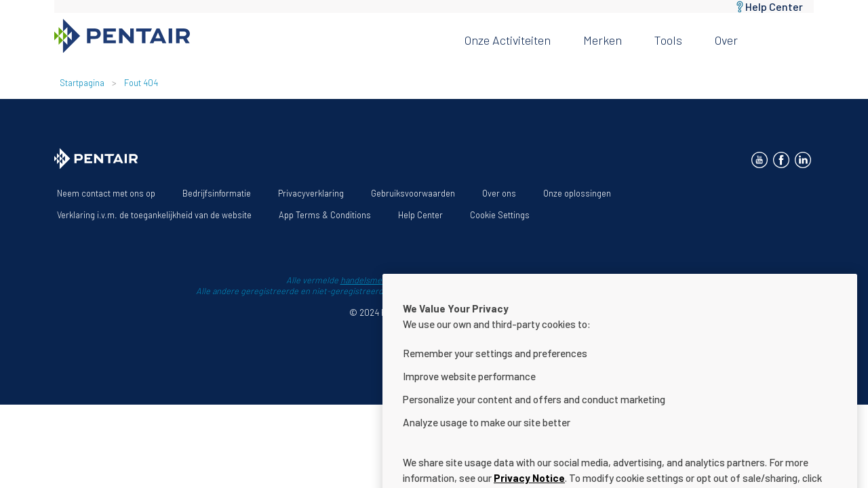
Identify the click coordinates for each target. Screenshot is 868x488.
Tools (668, 40)
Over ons (499, 193)
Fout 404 (141, 83)
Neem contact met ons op (106, 193)
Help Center (774, 6)
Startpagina (82, 83)
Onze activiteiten (508, 40)
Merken (603, 40)
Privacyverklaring (311, 193)
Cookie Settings (500, 215)
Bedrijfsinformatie (217, 193)
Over (726, 40)
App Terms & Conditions (325, 215)
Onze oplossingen (577, 193)
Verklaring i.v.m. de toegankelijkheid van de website (154, 215)
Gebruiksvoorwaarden (413, 193)
